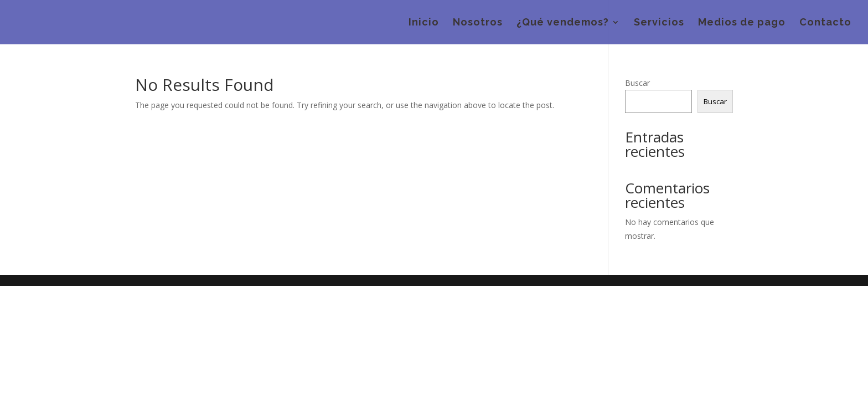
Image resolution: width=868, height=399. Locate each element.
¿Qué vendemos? (563, 23)
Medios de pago (742, 23)
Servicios (659, 23)
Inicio (424, 23)
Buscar (637, 83)
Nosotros (478, 23)
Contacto (825, 23)
